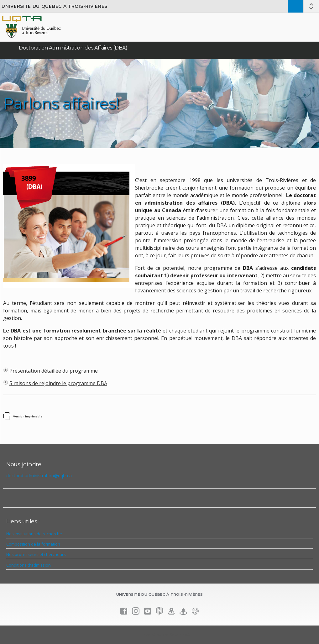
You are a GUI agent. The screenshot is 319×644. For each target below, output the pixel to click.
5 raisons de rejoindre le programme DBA (58, 383)
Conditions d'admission (29, 565)
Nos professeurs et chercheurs (36, 554)
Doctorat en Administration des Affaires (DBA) (73, 48)
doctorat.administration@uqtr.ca (39, 476)
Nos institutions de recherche (34, 534)
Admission (295, 6)
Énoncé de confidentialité (166, 635)
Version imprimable (28, 416)
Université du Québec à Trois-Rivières (55, 6)
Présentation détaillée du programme (54, 371)
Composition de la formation (33, 544)
